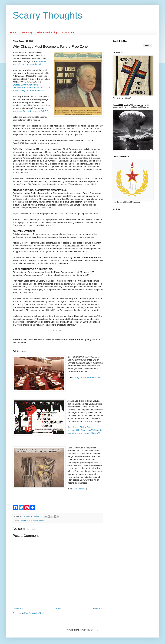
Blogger (94, 630)
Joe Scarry (27, 32)
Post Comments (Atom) (34, 613)
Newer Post (18, 609)
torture (41, 520)
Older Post (98, 609)
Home (13, 32)
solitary (35, 520)
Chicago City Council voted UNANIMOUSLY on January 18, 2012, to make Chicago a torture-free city (32, 88)
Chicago (23, 520)
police (29, 520)
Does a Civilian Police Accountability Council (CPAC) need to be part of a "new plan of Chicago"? (85, 430)
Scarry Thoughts (48, 15)
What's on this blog (48, 32)
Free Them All (79, 489)
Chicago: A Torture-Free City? (86, 377)
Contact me (68, 32)
